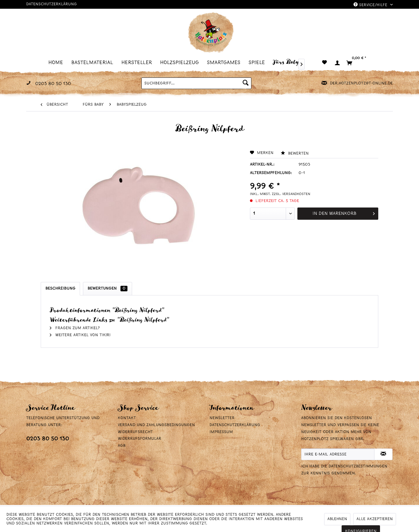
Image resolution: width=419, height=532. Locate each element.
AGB (122, 446)
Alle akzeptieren (375, 519)
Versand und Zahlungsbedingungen (156, 425)
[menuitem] (57, 62)
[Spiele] (258, 62)
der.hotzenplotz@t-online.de (361, 83)
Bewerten (295, 154)
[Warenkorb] (359, 63)
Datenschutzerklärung (52, 4)
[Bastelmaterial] (94, 62)
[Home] (57, 62)
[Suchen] (246, 83)
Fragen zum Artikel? (75, 328)
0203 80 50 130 (48, 439)
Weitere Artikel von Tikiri (80, 335)
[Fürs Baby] (288, 62)
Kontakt (127, 418)
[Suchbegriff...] (196, 83)
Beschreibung (60, 289)
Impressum (221, 432)
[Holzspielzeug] (181, 62)
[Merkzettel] (324, 63)
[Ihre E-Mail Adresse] (338, 454)
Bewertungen (108, 289)
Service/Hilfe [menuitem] (371, 5)
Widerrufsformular (140, 439)
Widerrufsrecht (135, 432)
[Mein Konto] (337, 63)
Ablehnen (337, 519)
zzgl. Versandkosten (291, 194)
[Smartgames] (225, 62)
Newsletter (222, 418)
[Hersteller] (138, 62)
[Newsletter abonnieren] (383, 454)
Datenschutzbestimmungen (358, 466)
